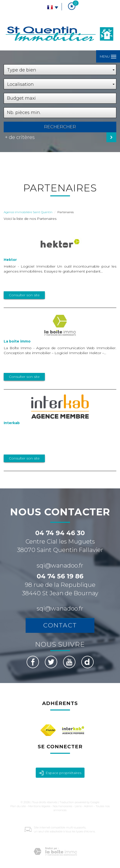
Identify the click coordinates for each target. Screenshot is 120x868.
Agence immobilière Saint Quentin (28, 212)
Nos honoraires (62, 806)
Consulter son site (24, 295)
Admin (89, 806)
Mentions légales (39, 806)
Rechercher (60, 127)
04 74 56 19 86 (60, 576)
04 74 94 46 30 (60, 533)
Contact (60, 625)
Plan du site (18, 806)
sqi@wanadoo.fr (60, 565)
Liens (78, 806)
